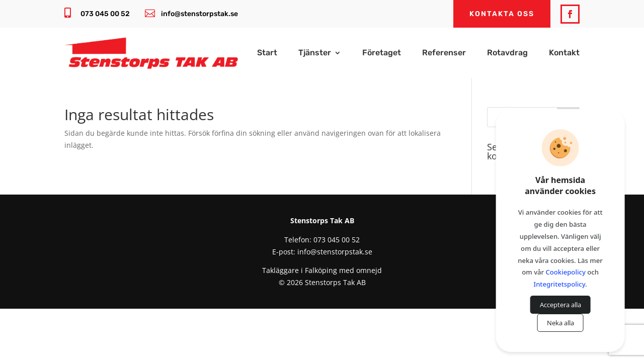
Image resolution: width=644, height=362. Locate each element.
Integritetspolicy (560, 284)
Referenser (444, 53)
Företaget (382, 53)
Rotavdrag (507, 53)
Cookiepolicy (566, 272)
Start (267, 53)
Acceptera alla (560, 305)
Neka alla (560, 323)
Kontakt (564, 53)
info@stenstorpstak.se (199, 14)
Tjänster (315, 53)
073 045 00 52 (105, 14)
